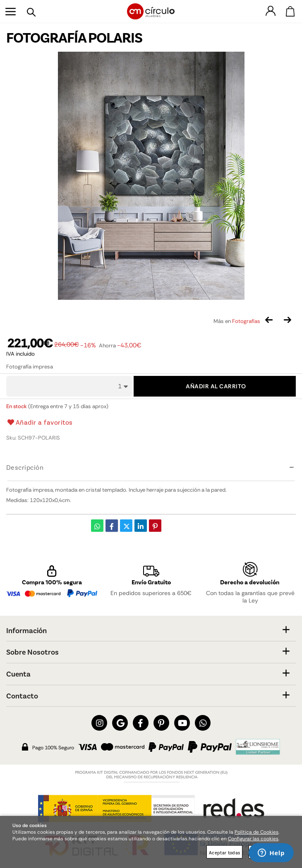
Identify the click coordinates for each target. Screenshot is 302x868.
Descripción (25, 467)
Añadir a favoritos (40, 422)
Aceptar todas (224, 852)
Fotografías (246, 321)
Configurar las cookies (253, 839)
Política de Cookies (256, 832)
